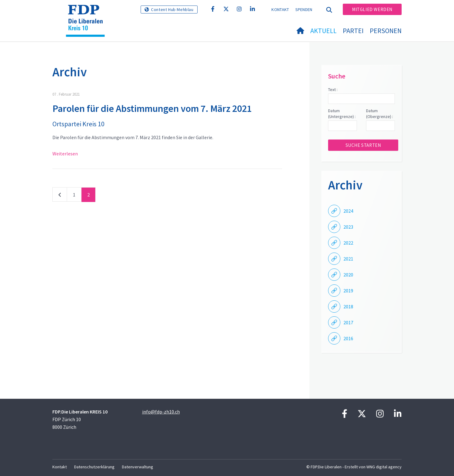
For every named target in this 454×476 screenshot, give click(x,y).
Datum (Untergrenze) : (342, 114)
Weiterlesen (65, 154)
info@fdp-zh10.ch (161, 412)
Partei (353, 31)
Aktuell (323, 31)
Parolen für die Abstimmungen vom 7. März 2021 (152, 109)
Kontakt (280, 10)
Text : (333, 89)
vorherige (60, 196)
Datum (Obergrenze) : (380, 114)
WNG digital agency (384, 467)
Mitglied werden (372, 9)
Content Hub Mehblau (172, 10)
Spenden (304, 10)
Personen (386, 31)
